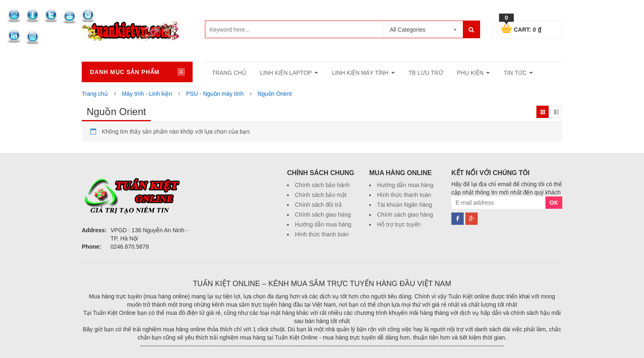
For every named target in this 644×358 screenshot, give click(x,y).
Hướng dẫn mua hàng (323, 224)
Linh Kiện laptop (286, 73)
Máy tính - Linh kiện (147, 94)
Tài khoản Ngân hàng (405, 205)
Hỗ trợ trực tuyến (399, 224)
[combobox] (423, 30)
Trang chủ (95, 94)
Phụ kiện (470, 73)
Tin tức (515, 73)
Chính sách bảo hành (322, 185)
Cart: (521, 28)
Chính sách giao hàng (323, 215)
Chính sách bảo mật (321, 195)
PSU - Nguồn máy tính (215, 94)
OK (554, 203)
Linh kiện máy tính (360, 73)
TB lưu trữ (426, 73)
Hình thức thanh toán (322, 234)
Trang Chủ (229, 73)
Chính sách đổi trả (318, 205)
